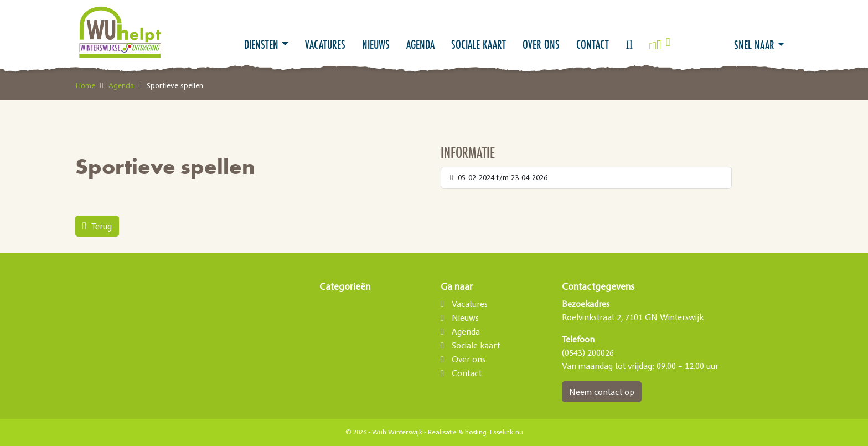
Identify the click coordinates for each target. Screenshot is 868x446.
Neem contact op (602, 392)
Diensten (261, 44)
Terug (97, 226)
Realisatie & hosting (457, 432)
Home (85, 85)
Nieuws (376, 44)
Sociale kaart (479, 44)
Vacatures (325, 44)
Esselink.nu (507, 432)
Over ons (541, 44)
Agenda (420, 44)
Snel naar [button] (754, 45)
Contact (593, 44)
